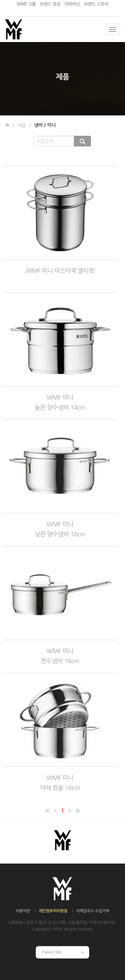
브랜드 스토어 (96, 4)
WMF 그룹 (26, 4)
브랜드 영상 (50, 4)
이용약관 (23, 911)
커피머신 (72, 4)
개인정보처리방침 (53, 911)
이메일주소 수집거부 (93, 911)
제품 (21, 125)
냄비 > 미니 (45, 125)
